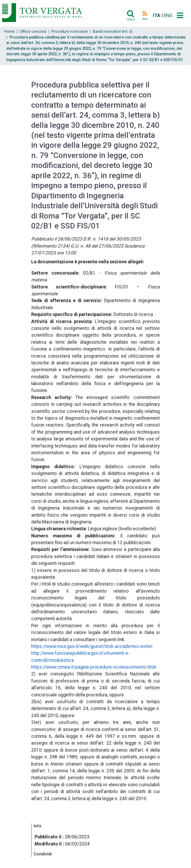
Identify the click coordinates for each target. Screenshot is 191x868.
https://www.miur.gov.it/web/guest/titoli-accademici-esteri (92, 646)
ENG (168, 15)
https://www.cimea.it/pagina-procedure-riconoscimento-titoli (94, 667)
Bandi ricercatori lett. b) (113, 32)
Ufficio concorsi (33, 32)
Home (9, 32)
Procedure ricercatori (70, 32)
